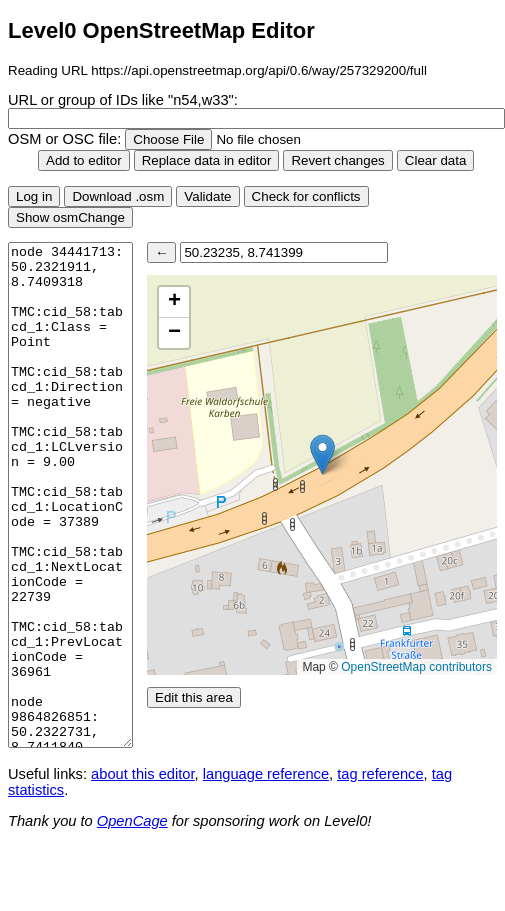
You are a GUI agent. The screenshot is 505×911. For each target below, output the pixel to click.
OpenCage (132, 821)
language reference (266, 774)
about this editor (142, 774)
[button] (322, 454)
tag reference (380, 774)
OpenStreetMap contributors (416, 667)
